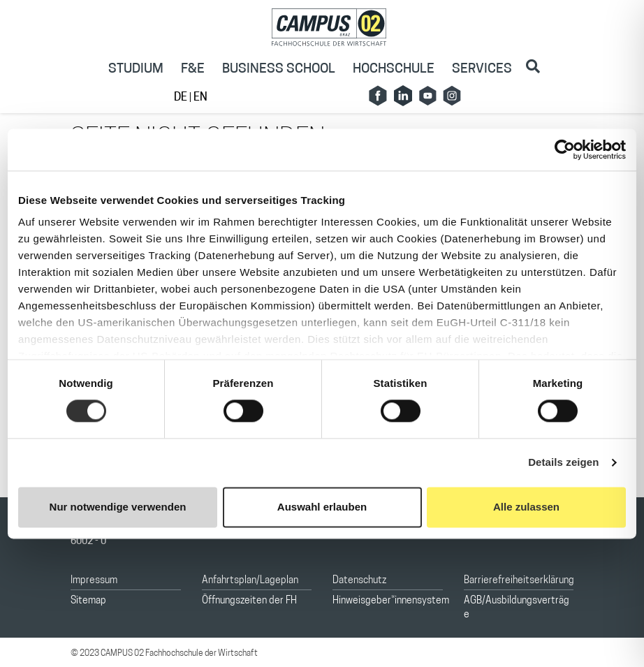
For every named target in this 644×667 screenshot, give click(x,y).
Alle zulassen (526, 507)
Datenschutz (359, 581)
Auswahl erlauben (322, 507)
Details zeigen (563, 463)
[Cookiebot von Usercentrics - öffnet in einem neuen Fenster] (565, 149)
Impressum (94, 581)
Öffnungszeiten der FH (249, 601)
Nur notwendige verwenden (118, 507)
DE (182, 98)
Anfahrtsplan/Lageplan (250, 581)
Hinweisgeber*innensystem (391, 601)
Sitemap (88, 601)
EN (200, 98)
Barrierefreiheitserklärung (519, 581)
